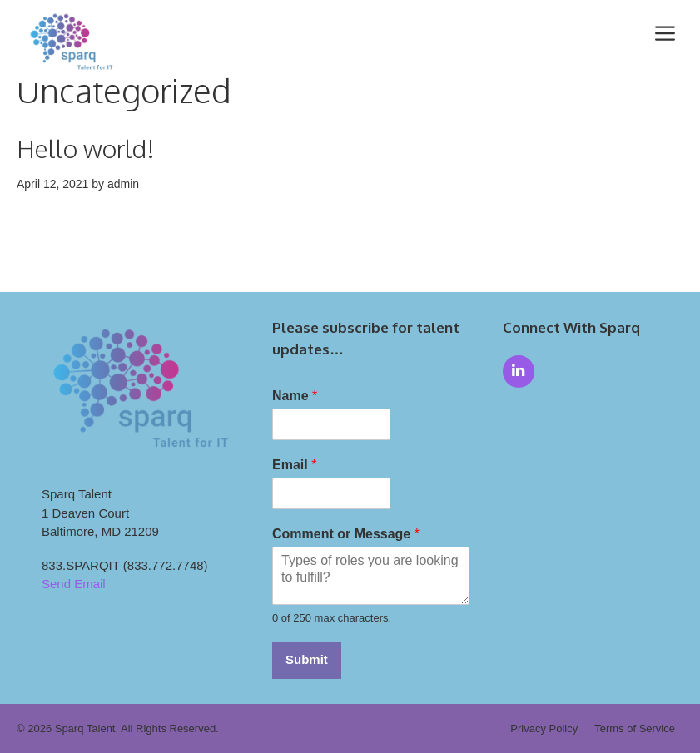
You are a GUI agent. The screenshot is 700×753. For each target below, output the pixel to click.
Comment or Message (346, 534)
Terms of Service (635, 728)
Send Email (74, 584)
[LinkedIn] (519, 372)
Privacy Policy (544, 728)
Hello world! (86, 148)
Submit (307, 659)
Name (295, 396)
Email (294, 465)
